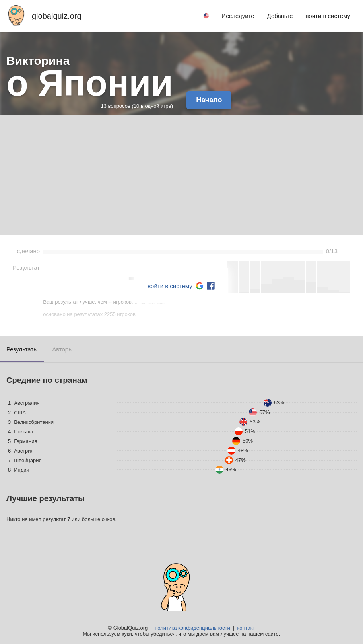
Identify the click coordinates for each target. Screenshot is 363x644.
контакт (246, 628)
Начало (209, 100)
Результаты (22, 349)
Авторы (62, 349)
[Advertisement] (181, 175)
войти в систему (170, 286)
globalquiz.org (57, 16)
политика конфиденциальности (192, 628)
